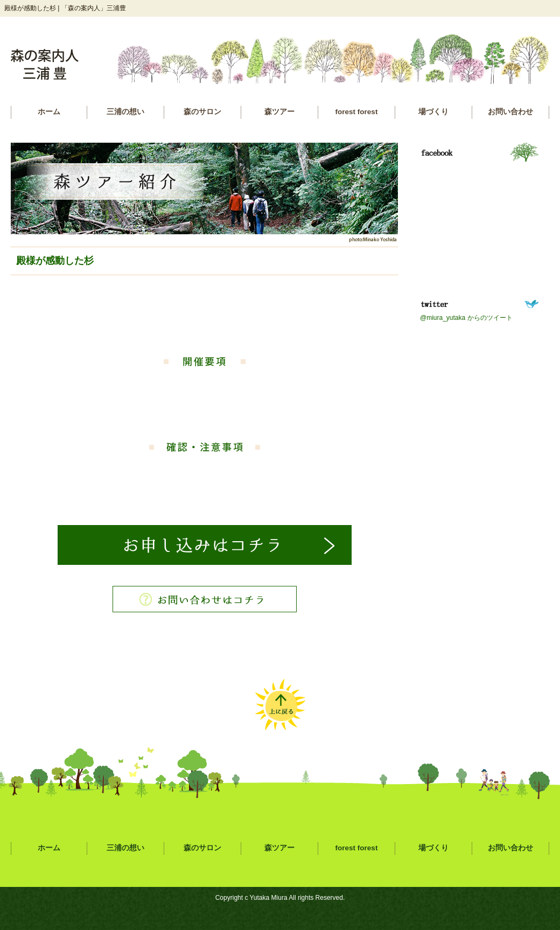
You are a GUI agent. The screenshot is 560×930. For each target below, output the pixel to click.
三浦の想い (125, 112)
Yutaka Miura (269, 898)
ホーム (49, 112)
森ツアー (279, 112)
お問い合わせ (510, 112)
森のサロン (202, 112)
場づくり (433, 112)
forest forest (357, 112)
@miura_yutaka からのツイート (466, 318)
